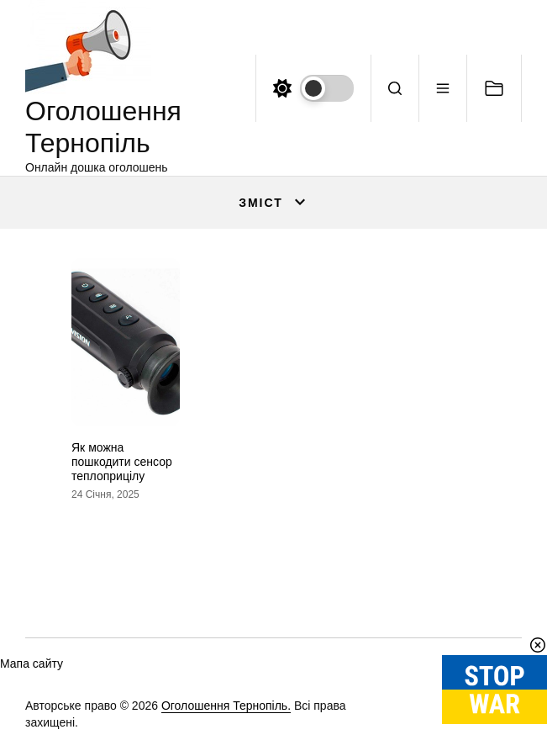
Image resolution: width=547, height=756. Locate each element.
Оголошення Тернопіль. (226, 706)
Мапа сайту (32, 663)
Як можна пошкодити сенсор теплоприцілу (122, 462)
